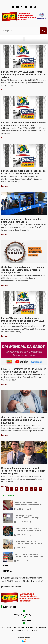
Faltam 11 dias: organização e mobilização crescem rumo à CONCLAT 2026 (24, 124)
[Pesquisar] (44, 31)
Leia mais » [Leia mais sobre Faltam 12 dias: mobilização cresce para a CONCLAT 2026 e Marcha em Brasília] (5, 186)
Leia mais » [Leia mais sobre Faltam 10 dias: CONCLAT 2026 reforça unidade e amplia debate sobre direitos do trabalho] (5, 90)
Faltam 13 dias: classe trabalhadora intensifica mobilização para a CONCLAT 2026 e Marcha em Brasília (23, 321)
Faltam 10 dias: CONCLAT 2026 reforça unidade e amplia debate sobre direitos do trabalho (23, 75)
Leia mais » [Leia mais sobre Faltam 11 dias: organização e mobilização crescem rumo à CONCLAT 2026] (5, 138)
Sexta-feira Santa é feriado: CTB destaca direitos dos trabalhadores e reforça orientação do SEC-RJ (23, 270)
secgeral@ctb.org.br (24, 614)
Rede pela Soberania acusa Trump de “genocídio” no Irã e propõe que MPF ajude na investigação (23, 471)
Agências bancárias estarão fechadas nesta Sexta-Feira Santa (21, 220)
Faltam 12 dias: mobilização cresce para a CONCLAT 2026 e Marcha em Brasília (23, 172)
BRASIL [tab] (6, 566)
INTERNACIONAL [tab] (10, 496)
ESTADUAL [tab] (7, 571)
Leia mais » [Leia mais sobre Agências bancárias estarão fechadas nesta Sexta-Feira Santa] (5, 234)
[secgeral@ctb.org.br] (24, 611)
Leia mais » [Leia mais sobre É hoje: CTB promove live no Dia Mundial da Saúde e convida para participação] (5, 384)
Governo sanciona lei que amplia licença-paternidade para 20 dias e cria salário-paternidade (23, 420)
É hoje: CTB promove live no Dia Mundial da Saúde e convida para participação (24, 370)
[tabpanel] (24, 531)
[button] (24, 39)
